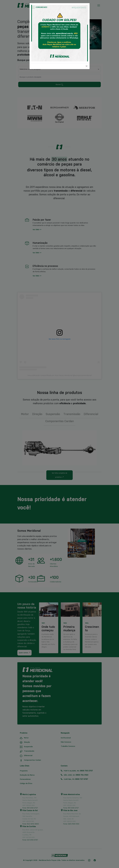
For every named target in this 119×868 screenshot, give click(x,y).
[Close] (87, 66)
